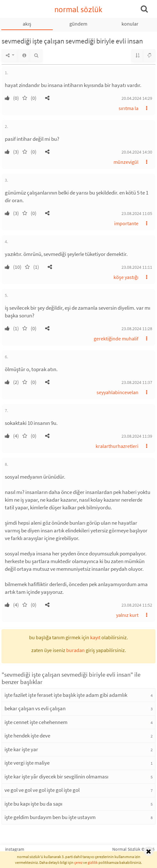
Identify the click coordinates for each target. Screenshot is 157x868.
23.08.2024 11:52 (137, 605)
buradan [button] (75, 650)
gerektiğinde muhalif (116, 338)
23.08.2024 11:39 (137, 436)
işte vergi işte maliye (27, 763)
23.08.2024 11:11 (137, 267)
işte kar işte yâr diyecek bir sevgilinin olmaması (56, 776)
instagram (15, 849)
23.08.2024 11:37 (137, 382)
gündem (78, 24)
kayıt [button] (95, 637)
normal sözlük (78, 9)
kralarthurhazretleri (117, 446)
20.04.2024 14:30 (137, 152)
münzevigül (126, 162)
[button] (47, 98)
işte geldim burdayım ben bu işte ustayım (50, 817)
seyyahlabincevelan (118, 392)
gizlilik (93, 862)
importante (126, 223)
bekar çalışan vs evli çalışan (35, 708)
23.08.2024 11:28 (137, 329)
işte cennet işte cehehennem (36, 722)
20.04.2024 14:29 (137, 98)
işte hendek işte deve (27, 736)
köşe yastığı (126, 277)
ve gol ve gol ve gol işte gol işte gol (42, 790)
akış (27, 24)
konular (130, 24)
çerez (78, 862)
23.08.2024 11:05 (137, 213)
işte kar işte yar (21, 749)
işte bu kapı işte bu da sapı (33, 804)
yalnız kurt (127, 615)
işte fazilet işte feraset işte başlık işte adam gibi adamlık (66, 695)
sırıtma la (129, 108)
